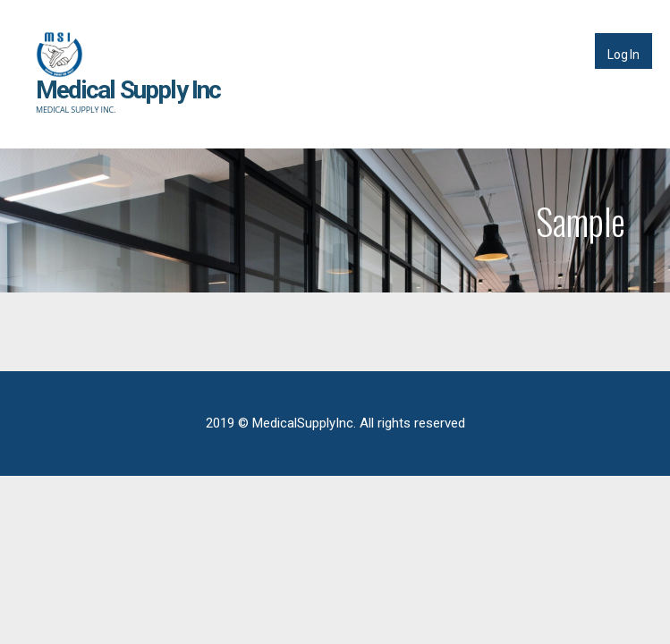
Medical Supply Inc (128, 90)
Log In (623, 55)
